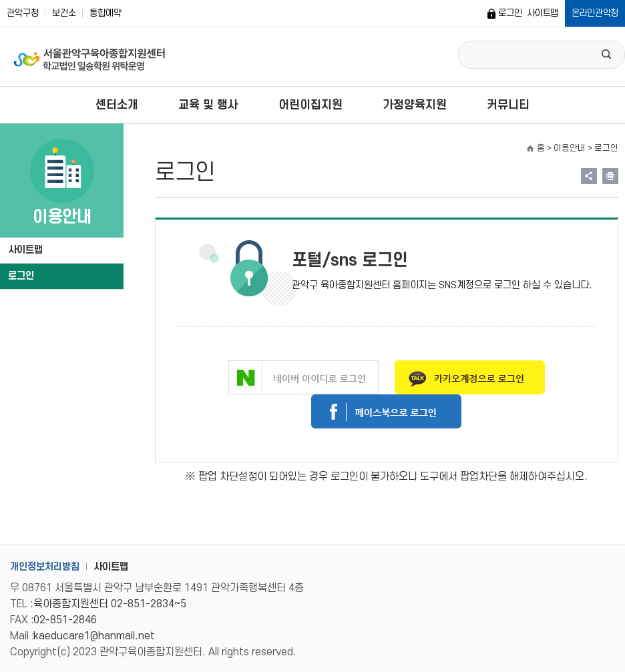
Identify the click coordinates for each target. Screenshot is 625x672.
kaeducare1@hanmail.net (94, 636)
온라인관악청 (595, 13)
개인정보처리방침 (45, 567)
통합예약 (106, 13)
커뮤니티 (508, 105)
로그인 (510, 13)
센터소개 (117, 105)
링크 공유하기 (589, 176)
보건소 (64, 13)
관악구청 (23, 13)
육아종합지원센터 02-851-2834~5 (110, 604)
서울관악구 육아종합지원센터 (90, 57)
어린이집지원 (310, 105)
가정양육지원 (415, 105)
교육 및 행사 (208, 105)
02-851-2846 (65, 620)
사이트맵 (543, 13)
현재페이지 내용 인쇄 (610, 176)
